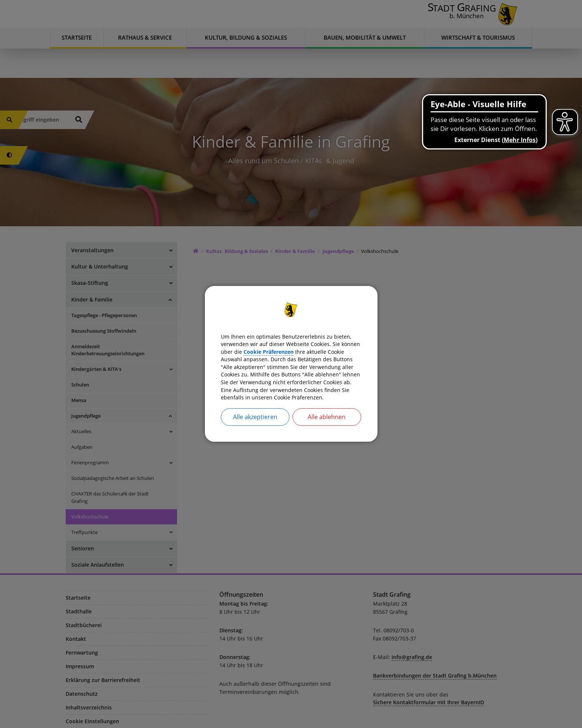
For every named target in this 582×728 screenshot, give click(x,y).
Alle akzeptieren (255, 427)
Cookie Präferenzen (332, 345)
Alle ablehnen (327, 427)
